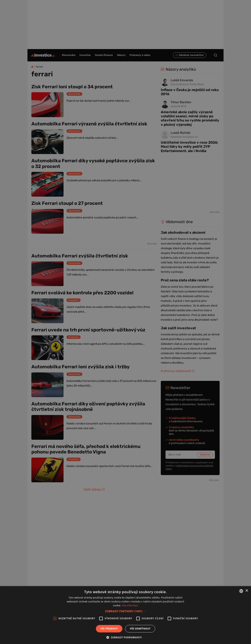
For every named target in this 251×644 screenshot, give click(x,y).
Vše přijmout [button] (109, 629)
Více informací (130, 605)
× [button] (247, 591)
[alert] (125, 322)
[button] (125, 611)
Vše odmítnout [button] (140, 629)
